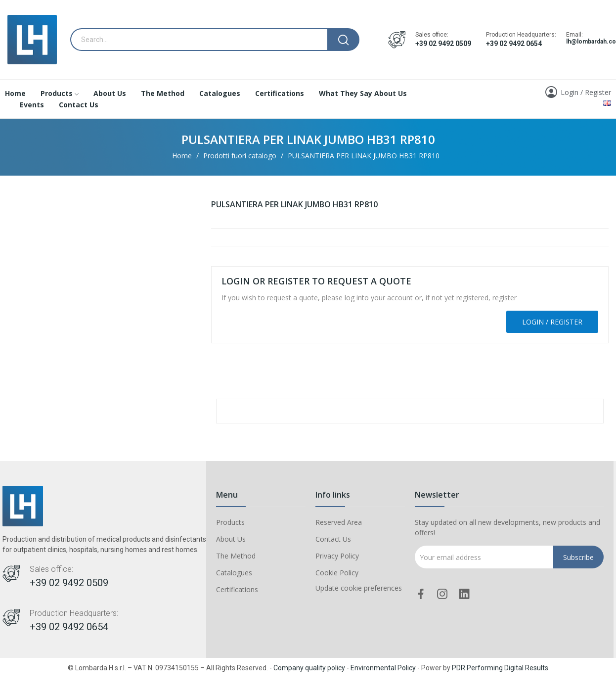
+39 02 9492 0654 (514, 44)
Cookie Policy (337, 573)
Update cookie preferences (359, 588)
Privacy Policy (337, 556)
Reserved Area (339, 522)
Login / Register (552, 322)
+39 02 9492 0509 (443, 44)
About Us (231, 539)
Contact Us (333, 539)
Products (230, 522)
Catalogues (234, 573)
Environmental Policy (383, 668)
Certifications (237, 589)
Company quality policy (309, 668)
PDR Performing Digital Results (500, 668)
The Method (236, 556)
